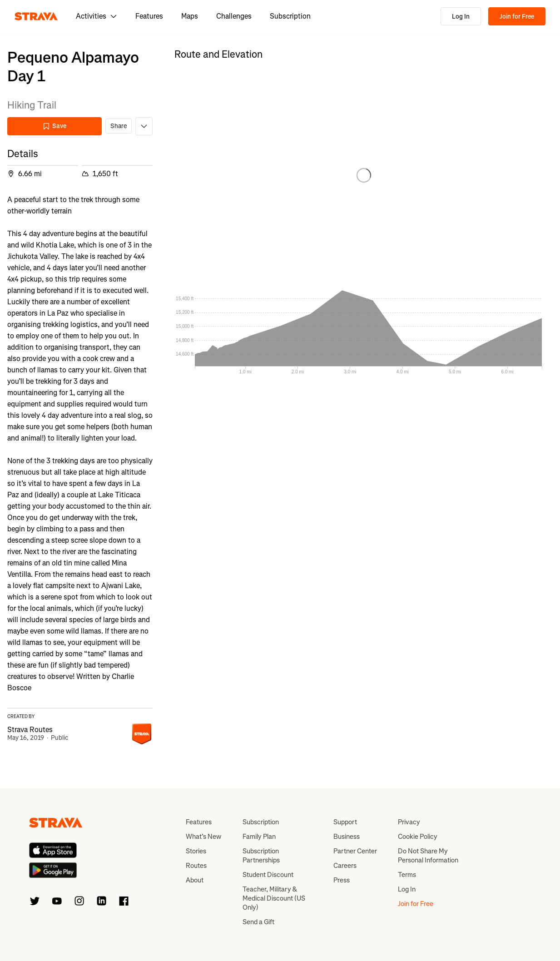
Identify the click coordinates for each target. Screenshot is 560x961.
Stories (196, 851)
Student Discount (268, 875)
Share (119, 126)
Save (55, 126)
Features (149, 16)
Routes (196, 866)
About (195, 880)
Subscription (290, 16)
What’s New (203, 837)
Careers (345, 866)
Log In (461, 17)
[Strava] (36, 16)
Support (345, 822)
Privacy (409, 822)
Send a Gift (258, 922)
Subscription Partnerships (261, 856)
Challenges (234, 16)
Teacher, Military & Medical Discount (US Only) (274, 898)
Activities (97, 16)
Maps (190, 16)
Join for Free (517, 17)
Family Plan (259, 837)
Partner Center (355, 851)
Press (342, 880)
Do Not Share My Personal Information (428, 856)
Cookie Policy (418, 837)
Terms (407, 875)
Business (347, 837)
